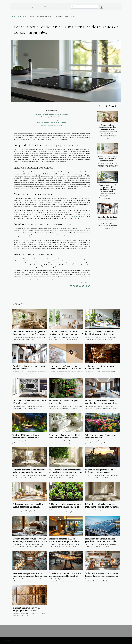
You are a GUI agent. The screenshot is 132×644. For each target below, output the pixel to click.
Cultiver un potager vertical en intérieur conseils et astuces (99, 471)
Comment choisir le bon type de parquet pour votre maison (27, 609)
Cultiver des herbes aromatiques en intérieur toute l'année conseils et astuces (65, 507)
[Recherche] (85, 7)
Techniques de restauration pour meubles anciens (100, 367)
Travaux (56, 7)
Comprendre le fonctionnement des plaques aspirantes (51, 114)
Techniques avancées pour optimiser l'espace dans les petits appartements (102, 575)
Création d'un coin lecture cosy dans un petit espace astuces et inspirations (30, 540)
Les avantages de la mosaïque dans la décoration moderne (29, 402)
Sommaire (52, 111)
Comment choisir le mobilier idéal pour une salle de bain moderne (64, 436)
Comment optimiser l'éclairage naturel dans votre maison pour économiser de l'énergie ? (108, 128)
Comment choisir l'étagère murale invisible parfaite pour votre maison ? (108, 159)
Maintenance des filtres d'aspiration (51, 120)
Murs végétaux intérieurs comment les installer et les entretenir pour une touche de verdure (66, 472)
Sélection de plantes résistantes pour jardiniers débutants (102, 436)
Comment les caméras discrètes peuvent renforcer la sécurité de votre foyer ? (66, 369)
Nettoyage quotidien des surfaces (51, 117)
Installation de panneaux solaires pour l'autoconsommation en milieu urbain (101, 541)
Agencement (35, 7)
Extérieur (47, 7)
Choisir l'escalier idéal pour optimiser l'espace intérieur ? (108, 219)
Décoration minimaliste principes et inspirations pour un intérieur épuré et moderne (102, 507)
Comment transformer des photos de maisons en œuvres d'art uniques (29, 471)
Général (66, 7)
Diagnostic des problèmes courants (51, 125)
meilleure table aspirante (77, 216)
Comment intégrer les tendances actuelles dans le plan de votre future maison (102, 403)
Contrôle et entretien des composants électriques (51, 123)
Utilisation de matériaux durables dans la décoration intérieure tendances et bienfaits (28, 507)
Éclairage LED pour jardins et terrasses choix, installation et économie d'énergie (26, 438)
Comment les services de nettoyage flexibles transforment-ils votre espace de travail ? (108, 188)
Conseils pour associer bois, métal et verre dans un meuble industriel (65, 575)
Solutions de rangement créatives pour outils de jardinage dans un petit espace (29, 576)
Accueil (14, 16)
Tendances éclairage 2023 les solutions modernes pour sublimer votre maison (64, 541)
